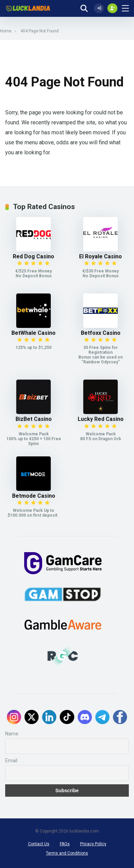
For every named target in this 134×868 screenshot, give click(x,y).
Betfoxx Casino (101, 333)
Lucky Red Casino (101, 419)
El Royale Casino (100, 256)
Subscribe (67, 790)
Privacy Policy (93, 844)
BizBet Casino (34, 419)
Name (12, 734)
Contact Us (39, 844)
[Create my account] (112, 8)
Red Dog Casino (33, 256)
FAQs (65, 844)
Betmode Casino (34, 496)
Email (11, 761)
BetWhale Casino (33, 333)
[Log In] (99, 8)
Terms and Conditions (67, 853)
